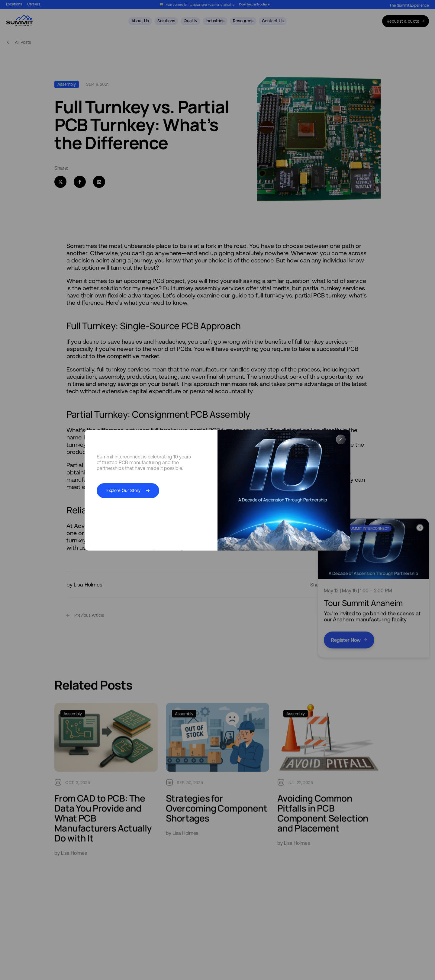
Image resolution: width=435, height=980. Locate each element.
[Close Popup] (341, 440)
